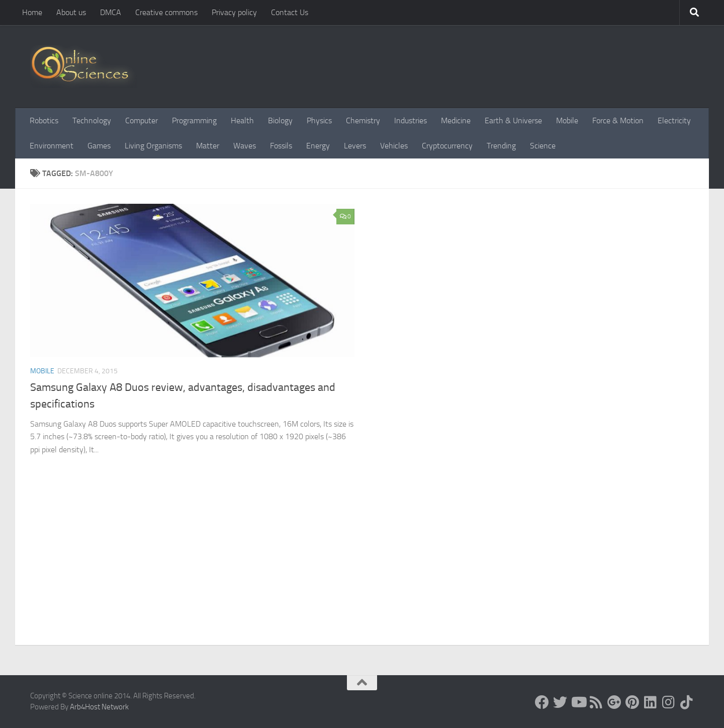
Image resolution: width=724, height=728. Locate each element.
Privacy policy (234, 12)
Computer (142, 120)
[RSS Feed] (596, 702)
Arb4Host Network (99, 707)
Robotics (44, 120)
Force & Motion (618, 120)
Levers (355, 146)
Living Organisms (153, 146)
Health (242, 120)
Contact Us (290, 12)
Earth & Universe (513, 120)
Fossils (281, 146)
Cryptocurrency (447, 146)
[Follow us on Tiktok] (687, 702)
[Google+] (614, 702)
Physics (319, 120)
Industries (411, 120)
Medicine (456, 120)
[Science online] (542, 702)
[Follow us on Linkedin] (651, 702)
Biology (280, 120)
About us (71, 12)
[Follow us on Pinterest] (632, 702)
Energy (318, 146)
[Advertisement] (362, 570)
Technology (92, 120)
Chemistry (363, 120)
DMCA (111, 12)
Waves (245, 146)
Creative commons (166, 12)
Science (543, 146)
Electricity (674, 120)
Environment (52, 146)
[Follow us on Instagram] (669, 702)
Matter (208, 146)
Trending (501, 146)
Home (32, 12)
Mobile (567, 120)
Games (99, 146)
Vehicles (394, 146)
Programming (194, 120)
